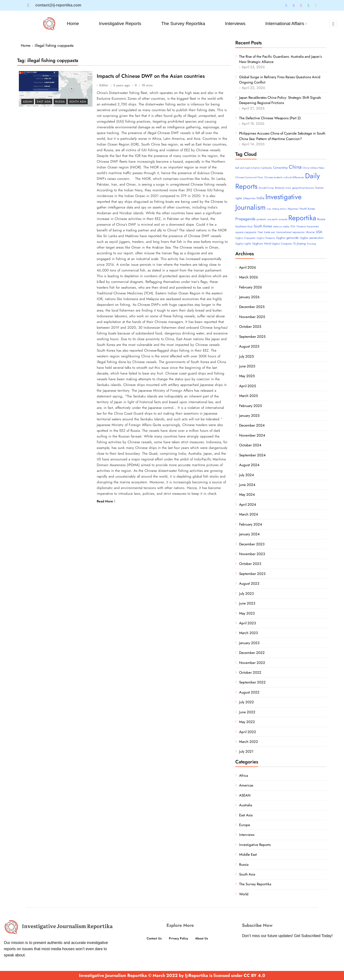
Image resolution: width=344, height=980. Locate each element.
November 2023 (252, 554)
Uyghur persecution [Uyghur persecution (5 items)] (312, 238)
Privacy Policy (178, 938)
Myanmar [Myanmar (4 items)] (293, 209)
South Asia (78, 102)
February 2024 (251, 524)
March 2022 (249, 742)
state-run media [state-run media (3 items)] (281, 227)
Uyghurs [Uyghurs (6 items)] (258, 243)
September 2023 (252, 574)
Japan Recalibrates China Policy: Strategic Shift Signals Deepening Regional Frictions (280, 100)
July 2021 (246, 751)
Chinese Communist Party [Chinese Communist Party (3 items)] (249, 177)
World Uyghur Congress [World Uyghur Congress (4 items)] (278, 244)
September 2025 (252, 337)
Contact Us (152, 938)
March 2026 (249, 277)
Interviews (236, 23)
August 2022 (249, 692)
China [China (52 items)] (295, 167)
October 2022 (250, 672)
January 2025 (249, 416)
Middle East (248, 855)
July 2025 (246, 356)
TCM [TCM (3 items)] (293, 227)
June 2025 (247, 366)
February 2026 (251, 287)
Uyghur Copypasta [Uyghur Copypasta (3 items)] (245, 238)
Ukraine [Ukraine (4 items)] (310, 232)
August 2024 (249, 465)
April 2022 (248, 732)
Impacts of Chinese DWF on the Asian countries (152, 76)
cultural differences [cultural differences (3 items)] (294, 177)
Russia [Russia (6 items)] (321, 219)
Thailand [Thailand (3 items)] (301, 227)
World (244, 894)
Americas (246, 785)
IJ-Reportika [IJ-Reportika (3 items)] (249, 198)
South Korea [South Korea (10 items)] (263, 226)
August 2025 (249, 346)
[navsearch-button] (333, 24)
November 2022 (252, 663)
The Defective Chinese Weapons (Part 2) (270, 118)
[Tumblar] (308, 5)
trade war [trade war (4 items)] (270, 232)
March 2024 (249, 514)
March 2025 (248, 396)
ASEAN (28, 102)
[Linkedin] (294, 5)
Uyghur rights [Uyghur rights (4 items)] (243, 244)
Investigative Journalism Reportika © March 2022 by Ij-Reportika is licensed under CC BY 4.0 (172, 975)
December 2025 (252, 307)
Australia (246, 805)
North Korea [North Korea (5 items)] (307, 209)
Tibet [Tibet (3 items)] (260, 232)
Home (72, 23)
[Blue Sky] (301, 5)
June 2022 (247, 712)
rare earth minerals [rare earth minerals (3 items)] (277, 219)
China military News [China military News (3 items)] (313, 168)
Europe (245, 825)
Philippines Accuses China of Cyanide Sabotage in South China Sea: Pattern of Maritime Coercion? (282, 136)
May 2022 (247, 722)
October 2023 (250, 564)
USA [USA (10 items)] (319, 232)
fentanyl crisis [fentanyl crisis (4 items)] (283, 188)
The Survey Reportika (183, 23)
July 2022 (247, 702)
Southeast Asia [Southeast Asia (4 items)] (244, 226)
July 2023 (246, 594)
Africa (244, 776)
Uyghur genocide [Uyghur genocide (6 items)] (287, 238)
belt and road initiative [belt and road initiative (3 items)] (247, 168)
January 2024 (249, 534)
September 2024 (252, 455)
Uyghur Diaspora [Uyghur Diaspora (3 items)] (266, 238)
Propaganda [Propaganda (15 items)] (245, 219)
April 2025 (247, 386)
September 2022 (252, 682)
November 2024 (252, 435)
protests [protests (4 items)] (261, 219)
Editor (104, 85)
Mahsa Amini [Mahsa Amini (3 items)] (279, 209)
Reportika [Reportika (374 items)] (302, 218)
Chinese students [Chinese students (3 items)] (273, 177)
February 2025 (250, 406)
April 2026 (248, 267)
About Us (204, 938)
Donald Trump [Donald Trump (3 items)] (266, 188)
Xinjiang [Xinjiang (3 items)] (311, 244)
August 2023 (249, 584)
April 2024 (248, 505)
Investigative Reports (120, 23)
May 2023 (247, 613)
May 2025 (247, 376)
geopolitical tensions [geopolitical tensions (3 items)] (303, 188)
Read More (106, 501)
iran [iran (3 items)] (269, 209)
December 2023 (252, 544)
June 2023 (247, 603)
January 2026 (249, 297)
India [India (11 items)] (260, 198)
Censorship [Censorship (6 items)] (280, 168)
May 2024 (247, 495)
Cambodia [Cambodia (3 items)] (266, 168)
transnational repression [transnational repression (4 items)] (290, 232)
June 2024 (247, 485)
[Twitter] (286, 5)
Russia (60, 102)
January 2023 (249, 643)
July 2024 (247, 475)
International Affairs (287, 23)
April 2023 (247, 623)
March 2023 (248, 633)
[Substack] (316, 5)
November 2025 (252, 317)
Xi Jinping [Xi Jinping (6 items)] (299, 243)
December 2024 (252, 425)
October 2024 (250, 445)
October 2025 (250, 327)
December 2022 (252, 653)
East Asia (44, 102)
